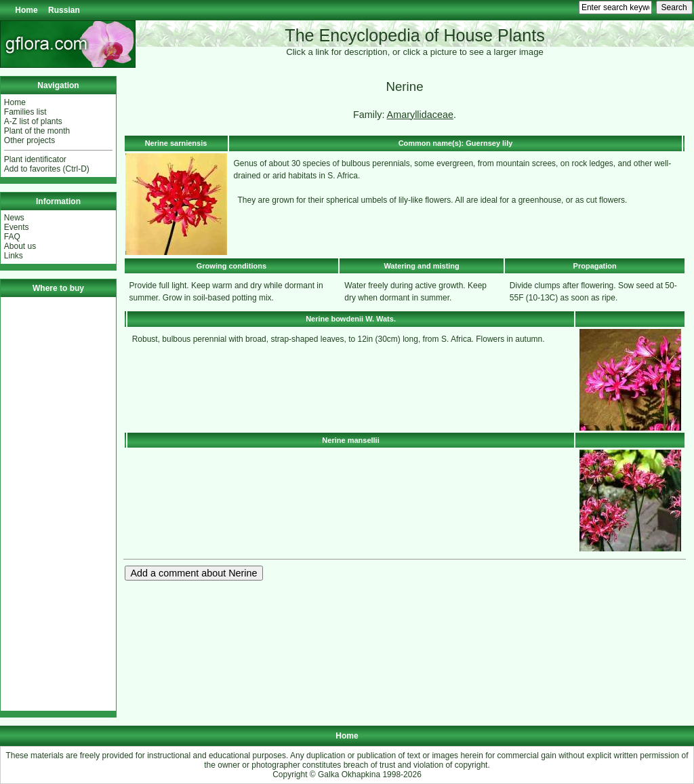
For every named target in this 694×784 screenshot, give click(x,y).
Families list (25, 112)
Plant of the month (37, 131)
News (14, 218)
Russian (64, 10)
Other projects (29, 140)
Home (26, 10)
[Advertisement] (58, 504)
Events (17, 227)
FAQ (12, 237)
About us (20, 246)
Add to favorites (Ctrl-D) (47, 169)
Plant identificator (35, 159)
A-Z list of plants (33, 121)
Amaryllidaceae (420, 115)
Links (14, 256)
